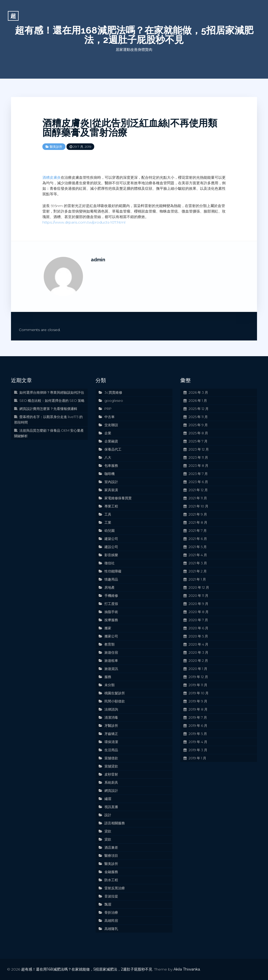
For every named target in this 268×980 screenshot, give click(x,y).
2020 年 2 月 (198, 660)
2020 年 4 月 (199, 644)
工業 (108, 522)
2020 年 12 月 (199, 587)
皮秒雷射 (111, 774)
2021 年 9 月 (198, 514)
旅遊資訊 (111, 669)
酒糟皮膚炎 (52, 177)
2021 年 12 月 (198, 490)
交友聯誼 (111, 425)
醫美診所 (56, 147)
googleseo (114, 400)
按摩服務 (111, 620)
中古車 (110, 417)
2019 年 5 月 (198, 734)
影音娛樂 (111, 555)
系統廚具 (111, 782)
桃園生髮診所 (115, 693)
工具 (108, 514)
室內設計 (111, 482)
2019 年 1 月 (197, 758)
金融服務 (111, 872)
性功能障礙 (113, 571)
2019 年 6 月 (198, 725)
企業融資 (111, 441)
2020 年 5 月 (198, 636)
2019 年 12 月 (198, 677)
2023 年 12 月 (199, 449)
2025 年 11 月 (198, 417)
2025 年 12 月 (199, 409)
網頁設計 (111, 791)
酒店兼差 (111, 847)
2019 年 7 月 (198, 717)
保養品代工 (113, 449)
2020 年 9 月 (199, 604)
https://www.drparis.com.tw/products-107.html (84, 222)
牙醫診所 (111, 725)
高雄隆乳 (111, 929)
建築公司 (111, 539)
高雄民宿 (111, 921)
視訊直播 (111, 807)
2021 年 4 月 (198, 555)
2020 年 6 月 (199, 628)
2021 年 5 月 (198, 547)
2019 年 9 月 (198, 701)
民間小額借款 (115, 701)
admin (98, 260)
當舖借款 (111, 758)
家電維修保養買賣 (118, 498)
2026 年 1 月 (198, 400)
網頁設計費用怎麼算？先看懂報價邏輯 (48, 409)
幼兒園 (110, 530)
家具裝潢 (111, 490)
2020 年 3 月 (199, 652)
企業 (108, 433)
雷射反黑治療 (115, 888)
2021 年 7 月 (198, 530)
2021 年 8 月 (198, 522)
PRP (108, 409)
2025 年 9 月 (198, 425)
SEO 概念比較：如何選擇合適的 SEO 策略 (52, 400)
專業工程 (111, 506)
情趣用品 (111, 579)
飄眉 (108, 904)
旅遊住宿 (111, 652)
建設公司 (111, 547)
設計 (108, 815)
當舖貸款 (111, 766)
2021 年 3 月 (198, 563)
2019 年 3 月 (198, 750)
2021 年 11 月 (198, 498)
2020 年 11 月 (199, 595)
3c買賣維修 (113, 392)
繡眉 (108, 799)
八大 (108, 457)
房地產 (110, 587)
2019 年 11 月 (198, 685)
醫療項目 (111, 856)
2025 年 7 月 (198, 441)
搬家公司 (111, 636)
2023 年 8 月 (199, 465)
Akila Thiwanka (187, 969)
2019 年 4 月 (198, 742)
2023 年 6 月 (198, 482)
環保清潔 (111, 742)
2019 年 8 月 (198, 709)
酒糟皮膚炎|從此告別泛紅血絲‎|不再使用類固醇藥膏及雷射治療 (130, 128)
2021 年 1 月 (197, 579)
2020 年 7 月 (198, 620)
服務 (108, 677)
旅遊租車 (111, 660)
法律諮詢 (111, 709)
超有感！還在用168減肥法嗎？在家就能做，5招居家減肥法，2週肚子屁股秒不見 (134, 35)
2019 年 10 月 (199, 693)
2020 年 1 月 (198, 669)
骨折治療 (111, 912)
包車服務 (111, 465)
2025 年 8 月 (198, 433)
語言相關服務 (115, 823)
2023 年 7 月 (198, 474)
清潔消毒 (111, 717)
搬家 (108, 628)
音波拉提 (111, 896)
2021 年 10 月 (199, 506)
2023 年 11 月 (198, 457)
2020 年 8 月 (199, 612)
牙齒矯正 (111, 734)
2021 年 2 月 (198, 571)
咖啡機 (110, 474)
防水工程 (111, 880)
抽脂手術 (111, 612)
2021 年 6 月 (198, 539)
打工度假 (111, 604)
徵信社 (110, 563)
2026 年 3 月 (198, 392)
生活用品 (111, 750)
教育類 (110, 644)
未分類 (110, 685)
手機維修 (111, 595)
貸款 (108, 831)
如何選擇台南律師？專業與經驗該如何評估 (52, 392)
